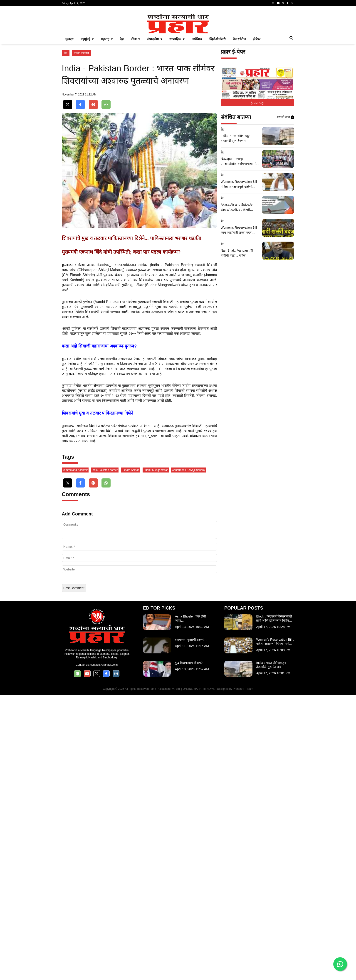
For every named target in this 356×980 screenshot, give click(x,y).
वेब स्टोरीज (239, 39)
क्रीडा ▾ (135, 39)
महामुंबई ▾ (87, 39)
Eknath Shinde (131, 470)
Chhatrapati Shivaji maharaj (189, 470)
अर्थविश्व (197, 39)
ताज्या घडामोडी (81, 53)
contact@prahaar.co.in (104, 665)
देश (122, 39)
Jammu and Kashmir (75, 470)
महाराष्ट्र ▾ (107, 39)
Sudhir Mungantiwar (156, 470)
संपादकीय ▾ (155, 39)
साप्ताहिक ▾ (177, 39)
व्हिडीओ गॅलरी (218, 39)
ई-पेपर (257, 39)
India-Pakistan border (105, 470)
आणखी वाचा (285, 117)
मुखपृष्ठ (69, 39)
